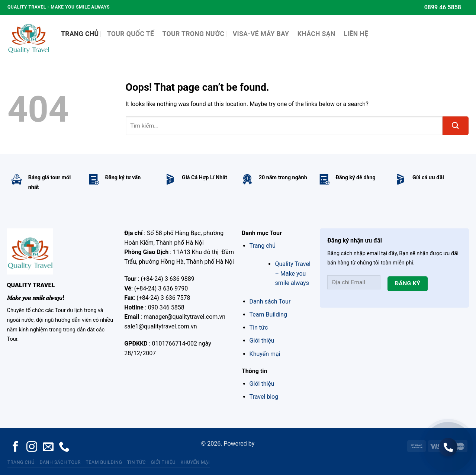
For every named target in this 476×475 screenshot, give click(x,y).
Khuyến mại (265, 354)
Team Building (268, 314)
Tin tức (259, 328)
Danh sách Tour (270, 301)
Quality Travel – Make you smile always (292, 273)
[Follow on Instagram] (32, 447)
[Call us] (64, 447)
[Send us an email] (48, 447)
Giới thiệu (262, 341)
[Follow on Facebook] (15, 447)
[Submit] (456, 126)
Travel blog (264, 397)
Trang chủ (263, 246)
